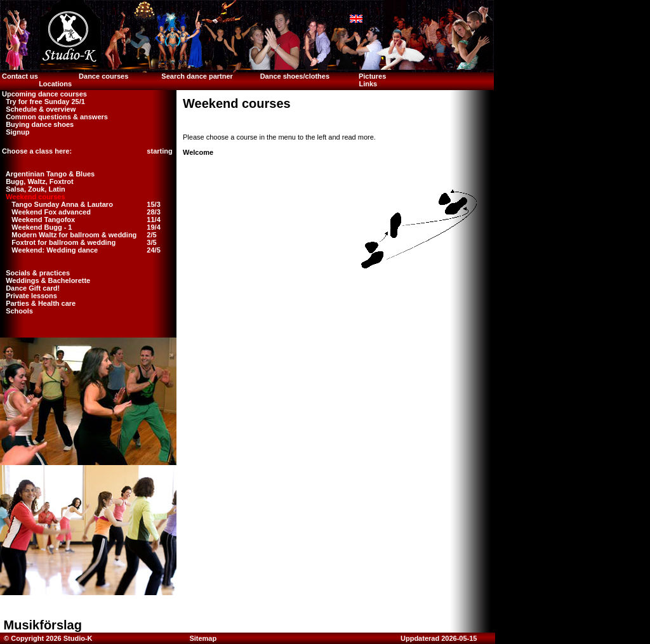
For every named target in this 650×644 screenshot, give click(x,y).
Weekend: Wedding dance (55, 250)
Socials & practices (35, 273)
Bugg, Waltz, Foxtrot (37, 181)
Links (368, 84)
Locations (55, 84)
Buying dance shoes (37, 124)
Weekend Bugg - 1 (42, 227)
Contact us (19, 76)
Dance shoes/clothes (295, 76)
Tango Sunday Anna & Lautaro (62, 204)
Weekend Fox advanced (51, 212)
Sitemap (203, 638)
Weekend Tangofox (43, 220)
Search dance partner (197, 76)
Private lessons (29, 296)
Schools (17, 311)
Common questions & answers (54, 117)
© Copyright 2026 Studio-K (47, 638)
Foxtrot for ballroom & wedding (63, 242)
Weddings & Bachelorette (45, 280)
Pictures (373, 76)
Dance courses (103, 76)
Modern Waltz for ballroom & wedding (74, 235)
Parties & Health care (38, 303)
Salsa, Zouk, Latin (33, 189)
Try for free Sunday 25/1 (43, 102)
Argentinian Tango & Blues (47, 174)
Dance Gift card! (30, 288)
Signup (15, 132)
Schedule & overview (38, 109)
